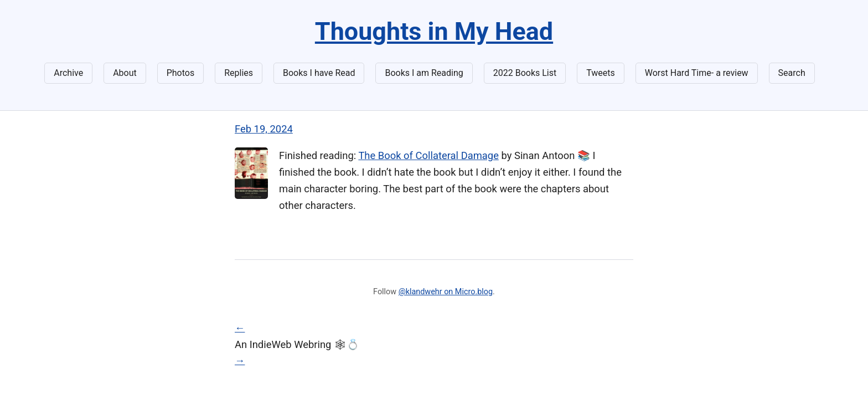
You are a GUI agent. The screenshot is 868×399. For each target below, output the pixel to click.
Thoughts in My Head (434, 31)
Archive (68, 73)
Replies (239, 73)
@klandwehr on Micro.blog (446, 292)
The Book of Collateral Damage (428, 155)
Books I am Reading (424, 73)
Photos (181, 73)
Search (792, 73)
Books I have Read (319, 73)
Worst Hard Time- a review (697, 73)
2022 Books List (525, 73)
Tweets (601, 73)
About (125, 73)
